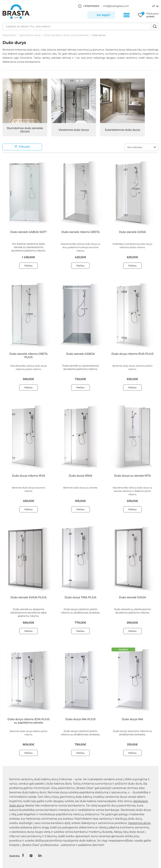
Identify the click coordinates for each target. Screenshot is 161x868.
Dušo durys (99, 35)
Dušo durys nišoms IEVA (29, 476)
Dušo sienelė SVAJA (132, 597)
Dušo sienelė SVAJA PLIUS (28, 597)
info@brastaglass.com (116, 6)
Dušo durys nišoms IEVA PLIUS (132, 354)
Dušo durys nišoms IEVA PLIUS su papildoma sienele (29, 721)
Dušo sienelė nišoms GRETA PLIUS (29, 356)
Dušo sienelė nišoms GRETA (80, 232)
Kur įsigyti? (104, 15)
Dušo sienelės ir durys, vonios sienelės (66, 35)
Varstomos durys (139, 823)
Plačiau (29, 266)
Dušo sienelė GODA (133, 232)
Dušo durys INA (132, 719)
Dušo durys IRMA (80, 476)
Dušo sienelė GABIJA (81, 354)
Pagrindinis (9, 35)
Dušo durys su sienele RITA (132, 476)
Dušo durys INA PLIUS (80, 719)
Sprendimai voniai (30, 35)
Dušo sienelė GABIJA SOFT (29, 232)
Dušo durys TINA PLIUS (80, 597)
